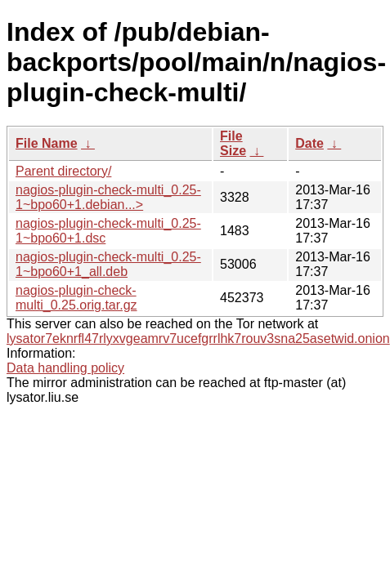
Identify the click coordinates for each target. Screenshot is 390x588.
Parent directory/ (63, 171)
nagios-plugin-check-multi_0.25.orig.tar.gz (76, 298)
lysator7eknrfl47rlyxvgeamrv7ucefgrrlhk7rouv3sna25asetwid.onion (198, 339)
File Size (233, 143)
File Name (47, 143)
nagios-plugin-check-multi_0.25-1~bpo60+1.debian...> (108, 197)
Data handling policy (65, 368)
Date (309, 143)
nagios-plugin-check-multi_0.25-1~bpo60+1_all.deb (108, 264)
